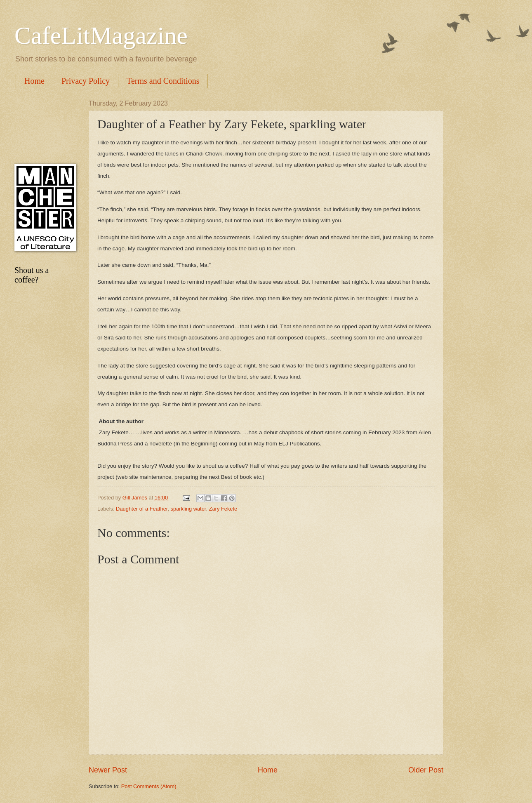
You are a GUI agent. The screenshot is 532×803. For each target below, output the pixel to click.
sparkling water (188, 509)
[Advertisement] (43, 126)
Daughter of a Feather (142, 509)
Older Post (426, 770)
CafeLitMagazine (101, 35)
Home (34, 81)
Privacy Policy (86, 81)
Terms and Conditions (163, 81)
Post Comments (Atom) (149, 786)
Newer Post (108, 770)
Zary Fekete (223, 509)
